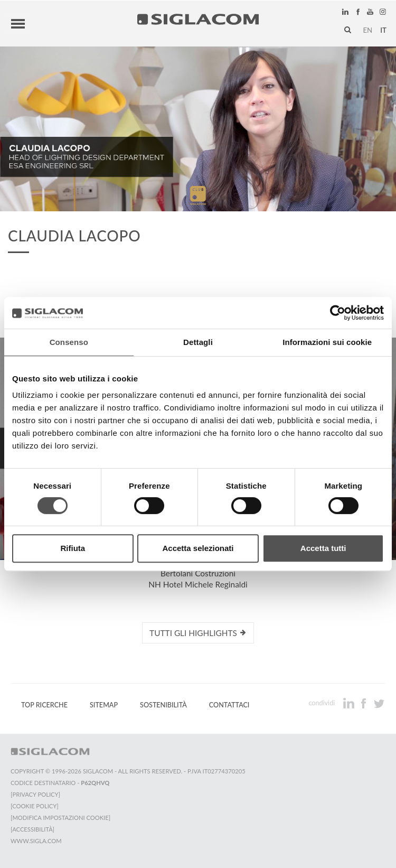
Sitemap (104, 705)
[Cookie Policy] (35, 806)
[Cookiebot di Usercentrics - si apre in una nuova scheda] (338, 313)
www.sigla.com (36, 841)
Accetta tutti (323, 548)
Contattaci (229, 705)
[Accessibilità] (32, 829)
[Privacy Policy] (35, 794)
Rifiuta (73, 548)
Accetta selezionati (198, 548)
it (383, 30)
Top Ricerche (44, 705)
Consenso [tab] (69, 342)
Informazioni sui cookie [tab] (327, 342)
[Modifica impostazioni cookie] (60, 818)
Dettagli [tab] (198, 342)
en (367, 30)
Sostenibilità (163, 705)
